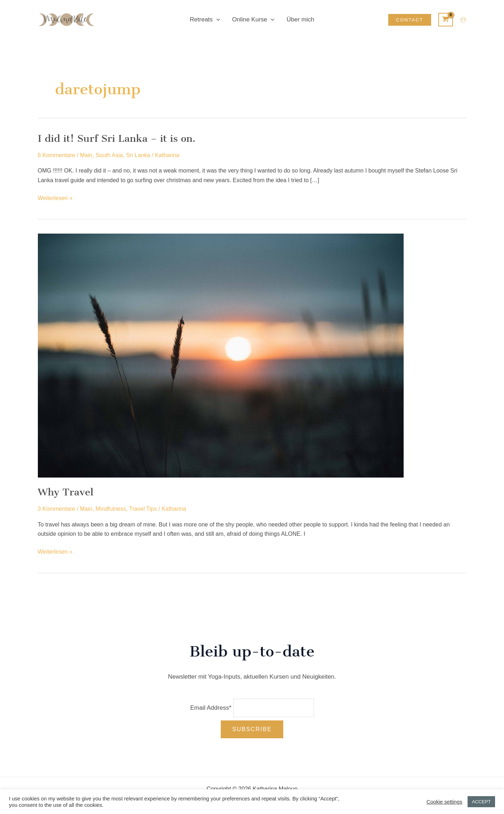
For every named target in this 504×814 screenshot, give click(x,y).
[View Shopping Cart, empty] (446, 20)
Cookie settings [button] (444, 802)
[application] (216, 20)
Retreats (205, 20)
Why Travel (66, 492)
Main (86, 155)
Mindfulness (111, 509)
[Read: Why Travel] (221, 355)
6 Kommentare (57, 155)
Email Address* (211, 708)
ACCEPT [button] (481, 802)
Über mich (300, 19)
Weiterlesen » (55, 198)
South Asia (109, 155)
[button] (410, 20)
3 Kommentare (57, 509)
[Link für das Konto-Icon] (463, 20)
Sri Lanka (138, 155)
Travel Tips (143, 509)
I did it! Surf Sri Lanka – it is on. (117, 138)
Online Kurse (253, 20)
